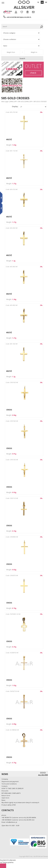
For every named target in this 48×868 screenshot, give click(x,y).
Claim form (5, 798)
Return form (6, 795)
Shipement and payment (10, 781)
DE (46, 2)
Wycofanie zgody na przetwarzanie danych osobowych (20, 802)
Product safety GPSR (9, 805)
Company (5, 779)
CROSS (9, 410)
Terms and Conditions (9, 784)
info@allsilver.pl (24, 17)
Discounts (5, 791)
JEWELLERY (13, 101)
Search (22, 58)
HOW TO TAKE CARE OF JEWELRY (13, 788)
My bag (9, 12)
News (3, 800)
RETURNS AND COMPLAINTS (11, 793)
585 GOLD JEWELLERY (25, 101)
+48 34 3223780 (11, 17)
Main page (5, 101)
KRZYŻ (9, 139)
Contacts (4, 786)
